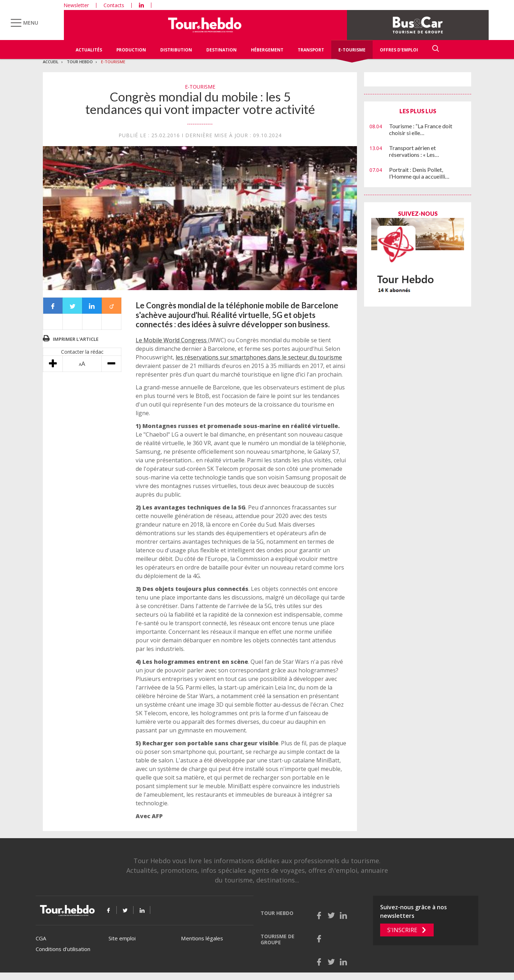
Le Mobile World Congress (172, 340)
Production (131, 50)
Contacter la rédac (82, 352)
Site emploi (122, 938)
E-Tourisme (352, 50)
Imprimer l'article (76, 339)
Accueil (51, 62)
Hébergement (267, 50)
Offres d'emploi (399, 50)
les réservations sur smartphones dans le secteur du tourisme (259, 357)
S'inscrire (402, 930)
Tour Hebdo (80, 62)
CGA (41, 938)
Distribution (176, 50)
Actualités (89, 50)
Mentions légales (202, 938)
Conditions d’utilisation (63, 949)
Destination (221, 50)
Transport (311, 50)
